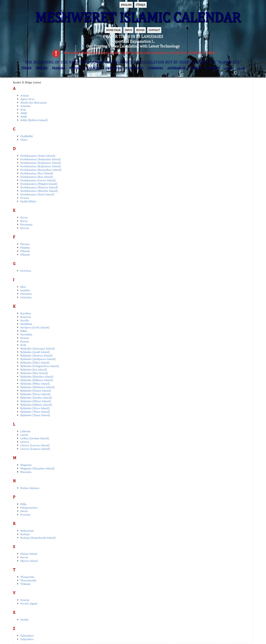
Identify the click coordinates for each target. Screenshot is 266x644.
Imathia (25, 290)
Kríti (23, 345)
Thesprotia (27, 577)
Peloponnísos (29, 508)
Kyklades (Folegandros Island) (40, 366)
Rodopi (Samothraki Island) (38, 538)
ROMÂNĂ (196, 68)
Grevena (26, 271)
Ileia (23, 287)
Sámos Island (29, 554)
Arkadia (25, 106)
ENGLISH (126, 5)
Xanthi (24, 620)
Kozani (25, 338)
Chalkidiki (27, 136)
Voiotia (25, 600)
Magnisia (26, 465)
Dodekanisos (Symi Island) (37, 194)
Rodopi (25, 534)
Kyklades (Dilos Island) (35, 362)
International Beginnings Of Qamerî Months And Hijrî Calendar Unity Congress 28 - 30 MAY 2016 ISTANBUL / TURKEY (140, 53)
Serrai (24, 557)
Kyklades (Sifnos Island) (36, 401)
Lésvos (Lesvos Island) (35, 445)
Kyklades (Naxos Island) (36, 391)
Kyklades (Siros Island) (35, 408)
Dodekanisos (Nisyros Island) (39, 187)
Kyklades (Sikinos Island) (36, 405)
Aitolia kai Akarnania (34, 102)
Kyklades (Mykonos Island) (37, 387)
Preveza (25, 515)
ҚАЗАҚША (94, 68)
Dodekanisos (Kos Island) (37, 173)
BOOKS (140, 30)
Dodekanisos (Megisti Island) (39, 184)
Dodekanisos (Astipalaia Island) (40, 159)
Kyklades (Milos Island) (35, 384)
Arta (23, 109)
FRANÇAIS (59, 68)
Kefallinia (26, 324)
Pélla (23, 504)
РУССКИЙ (76, 68)
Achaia (25, 95)
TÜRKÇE (140, 5)
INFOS (128, 30)
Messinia (26, 472)
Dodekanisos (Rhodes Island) (39, 191)
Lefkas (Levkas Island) (35, 438)
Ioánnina (26, 294)
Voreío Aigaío (29, 603)
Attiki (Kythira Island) (34, 120)
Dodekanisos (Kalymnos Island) (41, 163)
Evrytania (26, 224)
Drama (25, 198)
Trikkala (25, 584)
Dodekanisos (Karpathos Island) (41, 170)
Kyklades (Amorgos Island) (37, 348)
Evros (24, 217)
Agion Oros (27, 99)
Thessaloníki (28, 580)
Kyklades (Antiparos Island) (38, 359)
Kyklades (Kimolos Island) (37, 377)
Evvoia (25, 228)
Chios (24, 140)
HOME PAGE (113, 30)
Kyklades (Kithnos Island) (37, 380)
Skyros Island (29, 561)
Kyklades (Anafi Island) (35, 352)
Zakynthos (27, 636)
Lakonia (25, 431)
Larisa (24, 435)
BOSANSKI (213, 68)
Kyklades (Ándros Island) (36, 355)
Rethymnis (27, 531)
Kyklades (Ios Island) (34, 369)
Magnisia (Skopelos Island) (37, 468)
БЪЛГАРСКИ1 (134, 68)
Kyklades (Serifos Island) (36, 398)
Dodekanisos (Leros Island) (38, 180)
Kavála (25, 320)
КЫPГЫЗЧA (113, 68)
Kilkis (24, 331)
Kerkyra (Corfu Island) (35, 327)
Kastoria (26, 317)
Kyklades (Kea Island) (34, 373)
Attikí (24, 113)
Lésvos (25, 442)
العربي (241, 68)
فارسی (228, 68)
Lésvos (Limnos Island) (35, 449)
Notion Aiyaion (30, 488)
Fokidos (25, 248)
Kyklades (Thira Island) (35, 412)
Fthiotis (25, 251)
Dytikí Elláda (28, 201)
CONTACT (154, 30)
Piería (24, 511)
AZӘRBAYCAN (176, 68)
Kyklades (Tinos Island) (35, 415)
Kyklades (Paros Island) (35, 394)
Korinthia (26, 334)
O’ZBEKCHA (155, 68)
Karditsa (26, 313)
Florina (25, 244)
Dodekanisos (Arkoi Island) (38, 156)
